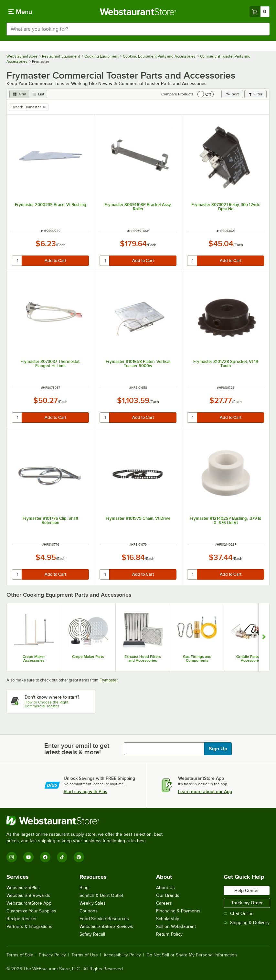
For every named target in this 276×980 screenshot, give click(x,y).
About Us (165, 888)
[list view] (38, 94)
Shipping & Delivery (247, 923)
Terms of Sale (20, 955)
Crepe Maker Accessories (34, 659)
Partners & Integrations (29, 926)
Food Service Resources (104, 919)
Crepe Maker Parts (88, 657)
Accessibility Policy (122, 955)
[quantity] (17, 261)
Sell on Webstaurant (176, 926)
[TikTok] (62, 857)
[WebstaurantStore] (87, 821)
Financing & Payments (178, 911)
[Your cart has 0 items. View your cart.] (260, 12)
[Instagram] (12, 857)
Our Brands (168, 895)
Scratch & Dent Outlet (101, 895)
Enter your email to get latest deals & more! (77, 749)
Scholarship (168, 919)
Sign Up (218, 749)
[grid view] (19, 94)
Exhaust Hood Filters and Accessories (143, 659)
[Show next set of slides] (264, 637)
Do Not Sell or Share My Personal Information (192, 955)
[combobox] (138, 29)
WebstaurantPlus (23, 888)
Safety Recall (92, 934)
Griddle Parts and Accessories (251, 659)
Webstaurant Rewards (28, 895)
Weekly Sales (93, 903)
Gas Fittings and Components (197, 659)
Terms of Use (85, 955)
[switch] (206, 94)
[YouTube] (28, 857)
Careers (164, 903)
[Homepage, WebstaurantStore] (138, 12)
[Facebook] (45, 857)
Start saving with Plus (85, 791)
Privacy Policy (52, 955)
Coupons (89, 911)
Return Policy (169, 934)
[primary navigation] (20, 12)
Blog (84, 888)
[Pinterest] (79, 857)
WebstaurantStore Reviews (106, 926)
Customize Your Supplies (31, 911)
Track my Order (247, 903)
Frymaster (108, 680)
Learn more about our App (205, 791)
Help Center (247, 890)
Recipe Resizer (22, 919)
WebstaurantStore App (29, 903)
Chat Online (239, 914)
